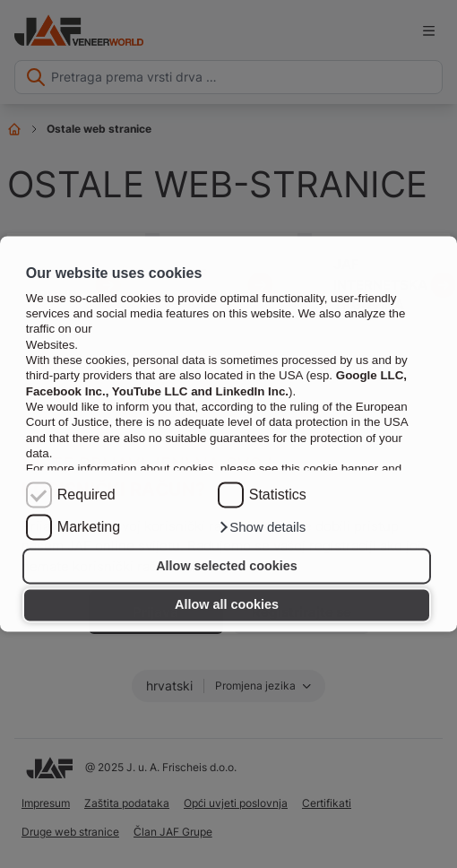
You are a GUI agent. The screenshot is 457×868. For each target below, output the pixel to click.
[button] (262, 528)
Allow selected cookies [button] (227, 566)
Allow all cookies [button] (227, 605)
